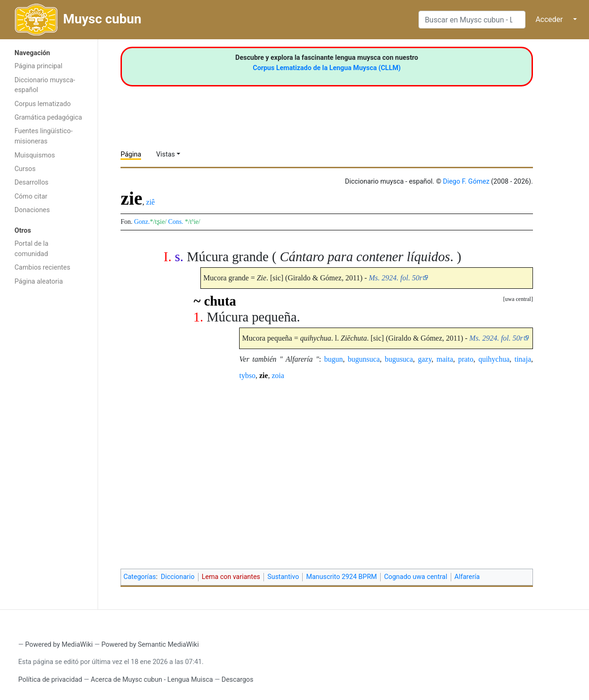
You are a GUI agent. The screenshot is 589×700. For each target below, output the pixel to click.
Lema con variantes (231, 577)
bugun (334, 359)
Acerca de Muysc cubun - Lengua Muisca (152, 680)
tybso (247, 375)
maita (445, 359)
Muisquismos (35, 155)
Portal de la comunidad (32, 249)
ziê (151, 202)
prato (466, 359)
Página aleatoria (39, 282)
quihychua (494, 359)
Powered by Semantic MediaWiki (150, 645)
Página (131, 154)
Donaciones (32, 210)
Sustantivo (283, 577)
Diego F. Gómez (466, 182)
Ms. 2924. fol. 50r (395, 278)
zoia (278, 375)
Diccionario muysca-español (45, 85)
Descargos (237, 680)
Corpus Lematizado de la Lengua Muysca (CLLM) (327, 68)
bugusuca (399, 359)
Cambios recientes (42, 268)
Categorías (140, 577)
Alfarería (467, 577)
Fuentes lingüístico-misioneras (44, 136)
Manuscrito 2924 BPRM (341, 577)
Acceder (549, 19)
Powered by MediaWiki (59, 645)
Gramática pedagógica (48, 118)
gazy (425, 359)
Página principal (39, 66)
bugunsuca (364, 359)
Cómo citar (31, 196)
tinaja (523, 359)
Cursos (25, 169)
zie (264, 375)
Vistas (165, 154)
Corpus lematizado (43, 104)
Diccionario (177, 577)
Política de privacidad (50, 680)
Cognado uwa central (415, 577)
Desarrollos (32, 182)
